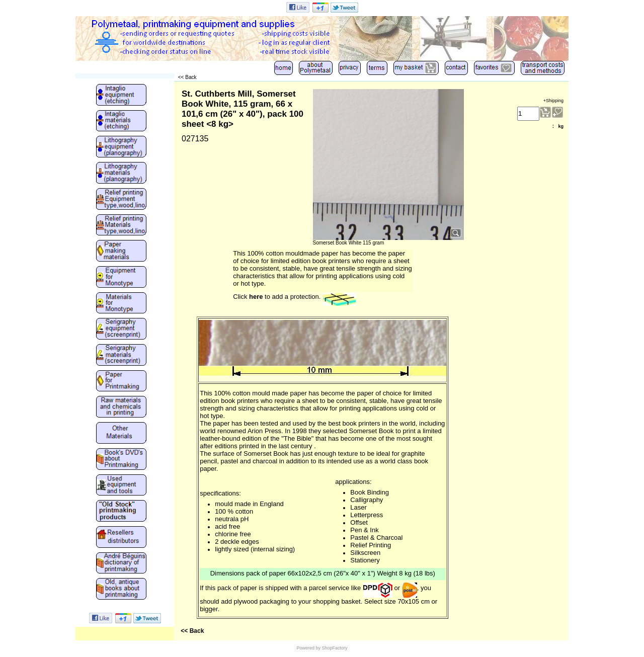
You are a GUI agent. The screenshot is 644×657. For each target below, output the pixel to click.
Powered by (308, 648)
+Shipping (553, 101)
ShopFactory (334, 648)
